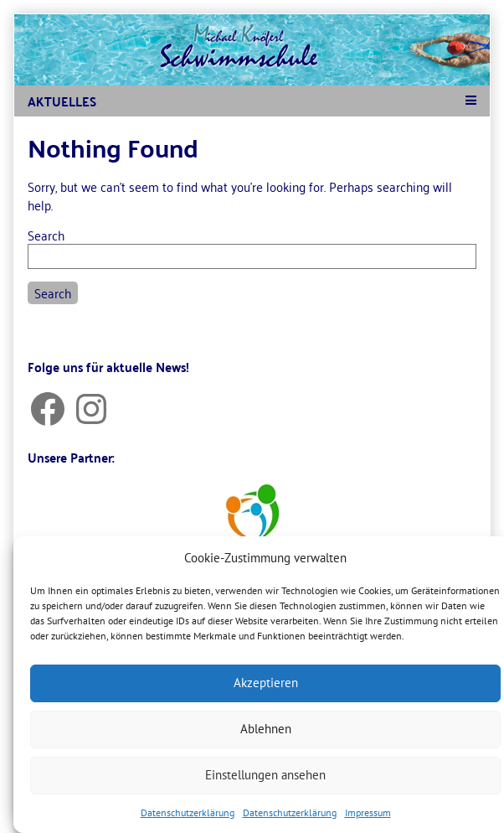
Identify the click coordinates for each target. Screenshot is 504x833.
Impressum (368, 812)
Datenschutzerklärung (188, 812)
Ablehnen (266, 729)
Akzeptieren (266, 683)
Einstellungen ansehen (265, 775)
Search (46, 235)
